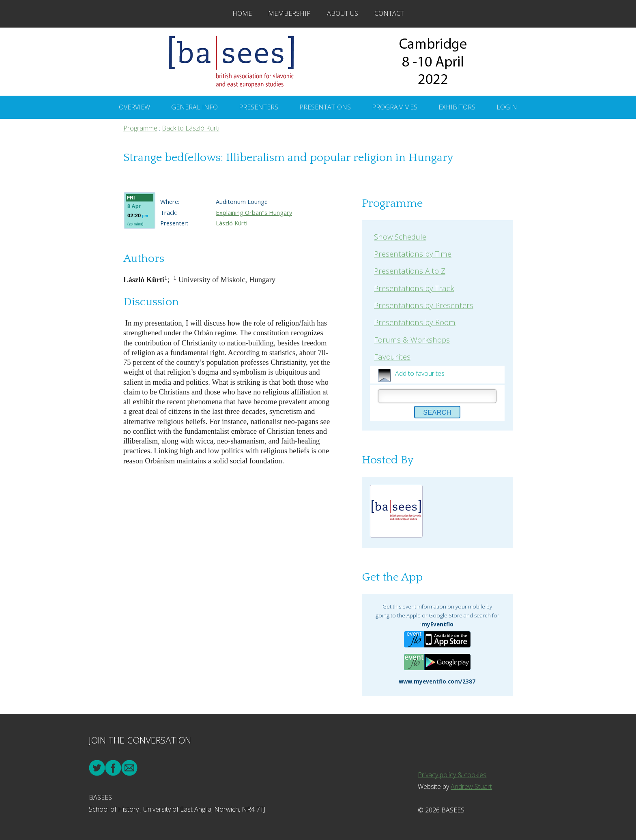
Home (242, 13)
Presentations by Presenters (424, 305)
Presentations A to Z (410, 271)
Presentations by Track (414, 288)
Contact (389, 13)
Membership (289, 13)
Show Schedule (400, 237)
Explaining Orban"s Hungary (254, 212)
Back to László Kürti (191, 128)
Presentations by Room (415, 322)
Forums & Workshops (412, 340)
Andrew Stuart (471, 786)
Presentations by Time (413, 254)
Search (437, 412)
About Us (343, 13)
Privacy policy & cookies (452, 775)
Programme (140, 128)
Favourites (392, 357)
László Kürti (232, 223)
